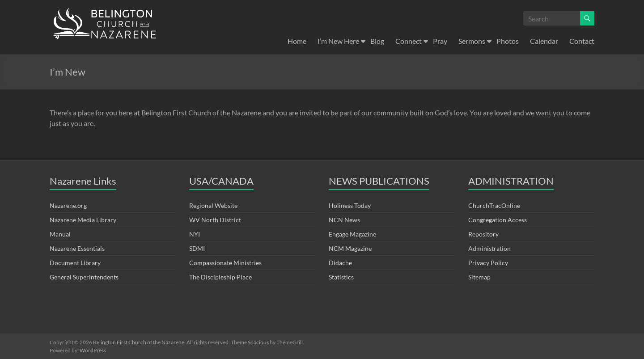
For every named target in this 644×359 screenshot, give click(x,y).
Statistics (341, 277)
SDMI (197, 248)
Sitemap (479, 277)
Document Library (75, 263)
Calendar (544, 41)
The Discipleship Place (220, 277)
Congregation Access (498, 220)
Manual (60, 234)
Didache (340, 263)
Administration (489, 248)
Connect (409, 41)
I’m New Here (338, 41)
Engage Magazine (352, 234)
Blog (377, 41)
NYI (195, 234)
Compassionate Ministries (225, 263)
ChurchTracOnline (494, 205)
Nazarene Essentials (77, 248)
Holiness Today (350, 205)
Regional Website (213, 205)
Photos (508, 41)
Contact (582, 41)
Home (297, 41)
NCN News (344, 220)
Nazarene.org (68, 205)
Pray (440, 41)
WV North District (215, 220)
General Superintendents (84, 277)
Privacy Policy (488, 263)
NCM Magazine (350, 248)
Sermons (472, 41)
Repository (483, 234)
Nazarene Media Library (83, 220)
